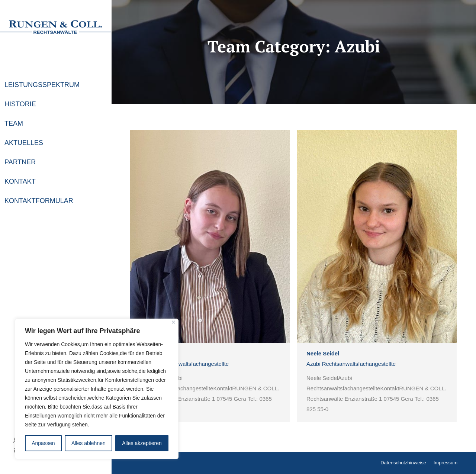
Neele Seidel (323, 353)
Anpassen (43, 443)
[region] (97, 389)
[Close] (173, 322)
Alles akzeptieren (142, 443)
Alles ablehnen (89, 443)
